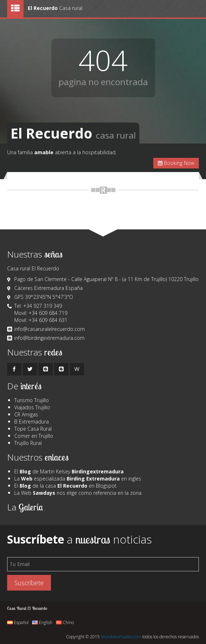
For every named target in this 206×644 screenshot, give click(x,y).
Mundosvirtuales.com (121, 637)
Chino (65, 622)
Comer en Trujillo (34, 436)
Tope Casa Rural (33, 429)
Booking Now (176, 163)
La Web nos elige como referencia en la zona (78, 493)
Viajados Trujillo (32, 407)
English (42, 622)
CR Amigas (26, 414)
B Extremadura (32, 422)
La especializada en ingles (78, 479)
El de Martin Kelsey (69, 471)
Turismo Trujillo (32, 400)
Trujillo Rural (28, 443)
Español (18, 622)
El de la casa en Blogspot (65, 486)
